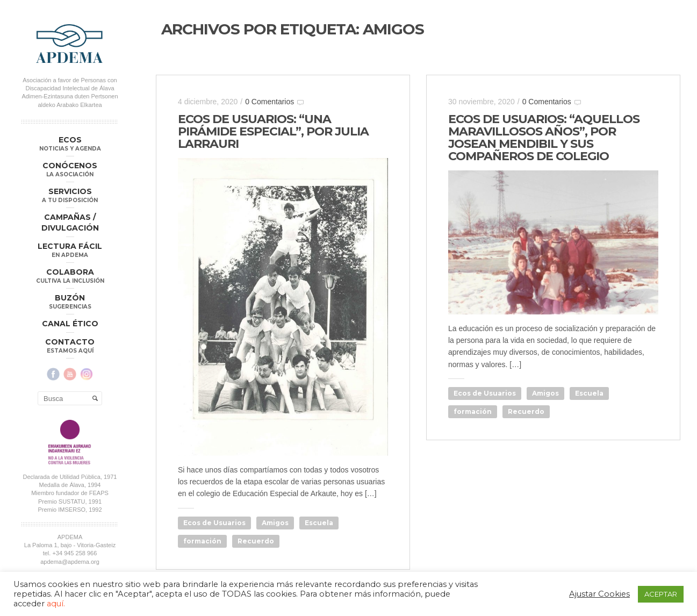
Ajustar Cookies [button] (599, 594)
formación (202, 541)
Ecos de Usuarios (214, 523)
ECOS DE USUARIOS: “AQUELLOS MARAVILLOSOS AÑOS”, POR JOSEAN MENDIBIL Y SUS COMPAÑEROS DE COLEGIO (544, 138)
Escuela (319, 523)
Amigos (275, 523)
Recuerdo (256, 541)
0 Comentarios (270, 102)
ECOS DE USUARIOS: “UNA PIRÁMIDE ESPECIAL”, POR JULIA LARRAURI (273, 131)
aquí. (56, 604)
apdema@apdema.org (70, 562)
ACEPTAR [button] (661, 594)
